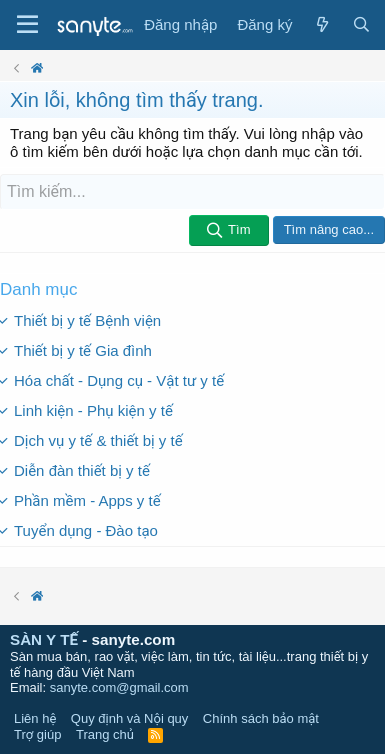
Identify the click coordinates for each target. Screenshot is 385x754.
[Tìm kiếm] (192, 192)
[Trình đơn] (27, 25)
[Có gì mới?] (321, 25)
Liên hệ (35, 718)
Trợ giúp (37, 734)
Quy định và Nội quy (130, 718)
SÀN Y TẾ (44, 639)
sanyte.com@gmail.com (119, 687)
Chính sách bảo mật (261, 718)
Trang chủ (105, 734)
